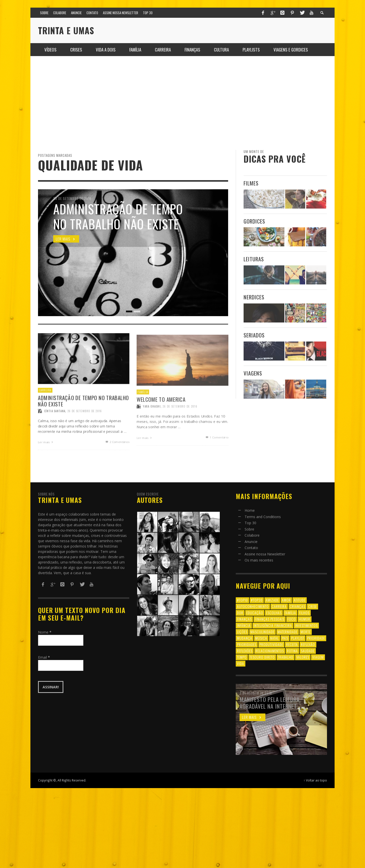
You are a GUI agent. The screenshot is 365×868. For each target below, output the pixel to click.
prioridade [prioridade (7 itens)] (316, 638)
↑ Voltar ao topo (315, 780)
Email (44, 657)
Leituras (254, 259)
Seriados (254, 335)
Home (250, 510)
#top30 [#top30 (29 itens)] (257, 600)
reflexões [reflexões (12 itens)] (245, 651)
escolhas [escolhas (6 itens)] (274, 613)
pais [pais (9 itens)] (285, 638)
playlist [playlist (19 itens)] (298, 638)
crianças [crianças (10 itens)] (297, 606)
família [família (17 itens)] (290, 613)
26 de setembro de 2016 (180, 426)
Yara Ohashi (151, 426)
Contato (251, 548)
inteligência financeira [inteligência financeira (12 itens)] (273, 625)
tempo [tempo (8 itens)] (242, 657)
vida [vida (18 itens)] (241, 663)
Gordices (254, 221)
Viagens (253, 373)
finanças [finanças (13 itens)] (244, 619)
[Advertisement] (182, 103)
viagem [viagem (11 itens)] (318, 657)
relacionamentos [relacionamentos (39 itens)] (270, 651)
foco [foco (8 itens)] (292, 619)
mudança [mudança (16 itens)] (245, 638)
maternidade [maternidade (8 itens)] (288, 632)
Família (141, 411)
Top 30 (250, 523)
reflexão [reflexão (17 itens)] (308, 644)
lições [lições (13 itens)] (242, 632)
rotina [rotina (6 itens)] (292, 651)
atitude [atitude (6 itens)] (300, 600)
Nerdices (254, 297)
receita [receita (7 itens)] (292, 644)
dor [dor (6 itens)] (240, 613)
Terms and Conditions (263, 517)
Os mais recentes (259, 560)
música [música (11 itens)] (261, 638)
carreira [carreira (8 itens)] (279, 606)
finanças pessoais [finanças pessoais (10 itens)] (270, 619)
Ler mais (143, 458)
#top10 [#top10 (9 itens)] (242, 600)
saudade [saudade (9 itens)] (308, 651)
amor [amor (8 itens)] (286, 600)
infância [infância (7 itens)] (244, 625)
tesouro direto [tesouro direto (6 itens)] (262, 657)
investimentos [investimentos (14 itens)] (306, 625)
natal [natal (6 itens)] (275, 638)
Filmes (251, 183)
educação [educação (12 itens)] (255, 613)
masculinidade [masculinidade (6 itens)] (262, 632)
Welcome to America (160, 419)
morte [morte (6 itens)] (306, 632)
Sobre (249, 529)
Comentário (218, 458)
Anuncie (251, 542)
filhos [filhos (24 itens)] (304, 613)
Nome (45, 632)
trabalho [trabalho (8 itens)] (286, 657)
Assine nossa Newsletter (265, 554)
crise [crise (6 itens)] (313, 606)
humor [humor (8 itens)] (305, 619)
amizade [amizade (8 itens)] (272, 600)
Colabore (252, 535)
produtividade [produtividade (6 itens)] (271, 644)
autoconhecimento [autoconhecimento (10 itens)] (253, 606)
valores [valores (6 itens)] (303, 657)
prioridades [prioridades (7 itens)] (247, 644)
